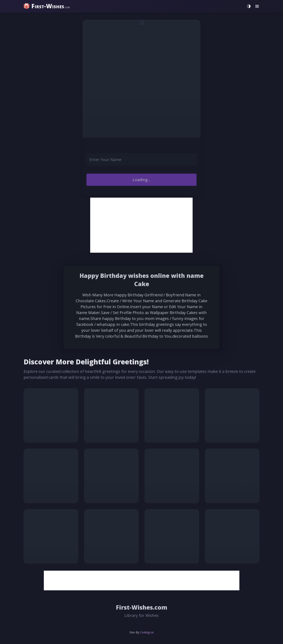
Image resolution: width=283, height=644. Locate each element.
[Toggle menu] (257, 6)
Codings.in (147, 632)
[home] (47, 6)
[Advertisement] (141, 225)
